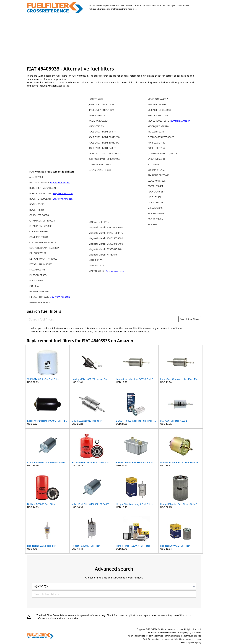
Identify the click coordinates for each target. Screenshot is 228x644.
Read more (133, 9)
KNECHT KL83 (96, 126)
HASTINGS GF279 (39, 291)
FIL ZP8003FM (37, 270)
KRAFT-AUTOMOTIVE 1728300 (105, 153)
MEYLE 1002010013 (159, 121)
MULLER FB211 (156, 132)
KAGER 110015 (97, 115)
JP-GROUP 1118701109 (101, 110)
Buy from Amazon (60, 182)
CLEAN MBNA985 (39, 231)
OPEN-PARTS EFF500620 (161, 137)
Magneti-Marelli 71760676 (103, 255)
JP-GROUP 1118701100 (101, 105)
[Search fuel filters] (103, 319)
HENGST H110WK (39, 297)
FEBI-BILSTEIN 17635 (41, 264)
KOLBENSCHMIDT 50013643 (104, 143)
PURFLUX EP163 (156, 143)
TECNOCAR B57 (156, 192)
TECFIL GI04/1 (155, 186)
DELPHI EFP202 (38, 253)
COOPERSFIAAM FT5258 (43, 242)
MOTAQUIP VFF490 (158, 126)
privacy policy (195, 642)
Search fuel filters (190, 319)
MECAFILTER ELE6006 (160, 110)
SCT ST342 (153, 164)
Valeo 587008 (155, 208)
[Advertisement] (114, 40)
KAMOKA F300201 (99, 121)
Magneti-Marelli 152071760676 (106, 233)
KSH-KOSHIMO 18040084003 (104, 159)
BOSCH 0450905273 (41, 193)
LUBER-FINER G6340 (100, 164)
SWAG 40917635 (157, 181)
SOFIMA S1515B (156, 170)
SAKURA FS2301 (156, 159)
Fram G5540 (36, 280)
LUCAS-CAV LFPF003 (100, 170)
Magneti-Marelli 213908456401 (106, 249)
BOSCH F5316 (37, 210)
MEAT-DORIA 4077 (158, 99)
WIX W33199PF (156, 213)
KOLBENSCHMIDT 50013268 (104, 137)
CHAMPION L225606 (41, 226)
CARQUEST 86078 (39, 215)
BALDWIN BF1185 (40, 182)
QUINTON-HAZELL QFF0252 (163, 153)
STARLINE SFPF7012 (159, 175)
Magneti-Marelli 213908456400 (106, 244)
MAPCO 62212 (97, 271)
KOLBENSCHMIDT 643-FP (102, 148)
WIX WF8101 (155, 224)
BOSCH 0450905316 (41, 199)
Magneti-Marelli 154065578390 (106, 238)
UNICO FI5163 (156, 202)
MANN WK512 (96, 265)
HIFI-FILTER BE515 (40, 302)
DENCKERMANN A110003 (43, 259)
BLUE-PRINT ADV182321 (43, 188)
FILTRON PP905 (38, 275)
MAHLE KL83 (96, 260)
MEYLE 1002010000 (158, 115)
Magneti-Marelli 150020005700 (106, 227)
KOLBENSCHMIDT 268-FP (102, 132)
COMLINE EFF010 (39, 237)
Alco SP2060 (36, 177)
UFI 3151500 (155, 197)
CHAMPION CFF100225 (42, 221)
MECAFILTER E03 (157, 105)
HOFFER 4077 (96, 99)
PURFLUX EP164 (156, 148)
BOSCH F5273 (37, 204)
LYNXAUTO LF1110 (99, 222)
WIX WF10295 (155, 219)
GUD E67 (34, 286)
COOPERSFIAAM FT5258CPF (45, 248)
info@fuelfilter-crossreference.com (186, 639)
